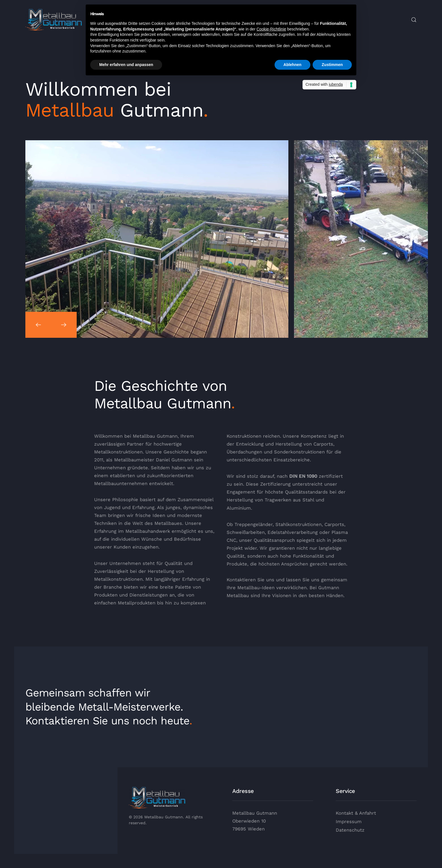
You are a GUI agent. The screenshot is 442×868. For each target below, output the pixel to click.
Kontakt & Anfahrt (356, 813)
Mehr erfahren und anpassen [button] (126, 65)
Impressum (349, 822)
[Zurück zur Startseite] (54, 20)
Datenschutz (350, 830)
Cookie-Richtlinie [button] (271, 29)
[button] (414, 20)
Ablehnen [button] (293, 65)
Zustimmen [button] (332, 65)
